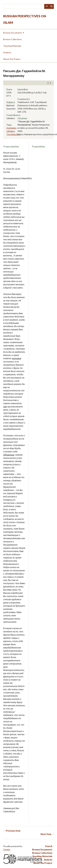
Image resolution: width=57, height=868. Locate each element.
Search (52, 6)
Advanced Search (47, 6)
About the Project (12, 59)
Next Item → (47, 834)
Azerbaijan (11, 128)
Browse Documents (13, 33)
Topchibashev (13, 134)
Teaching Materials (12, 46)
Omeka (7, 849)
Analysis (7, 52)
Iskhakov (11, 131)
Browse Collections (12, 39)
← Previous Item (12, 831)
